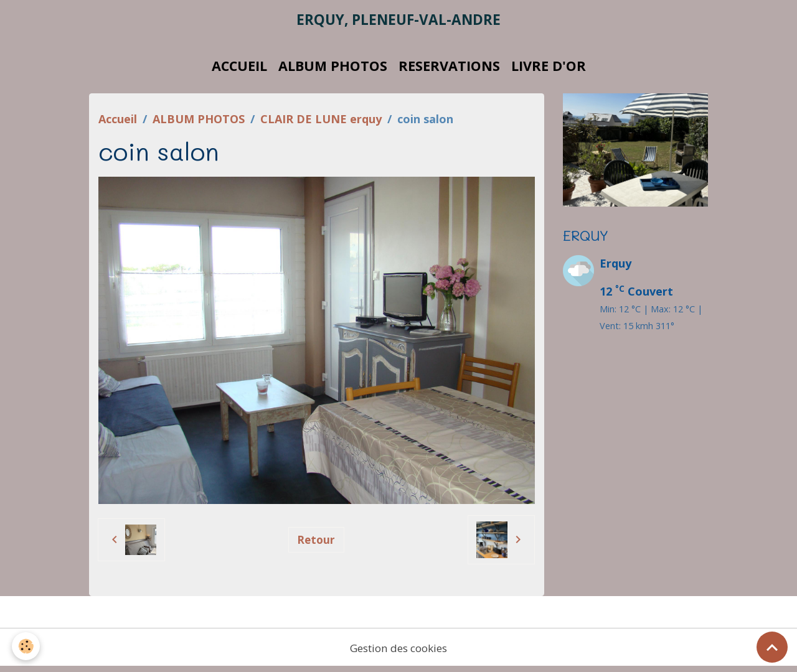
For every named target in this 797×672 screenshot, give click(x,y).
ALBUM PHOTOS (333, 70)
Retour (316, 544)
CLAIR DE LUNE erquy (321, 123)
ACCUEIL (239, 70)
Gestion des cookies (398, 652)
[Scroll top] (772, 647)
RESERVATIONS (449, 70)
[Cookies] (26, 646)
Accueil (118, 123)
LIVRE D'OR (549, 70)
